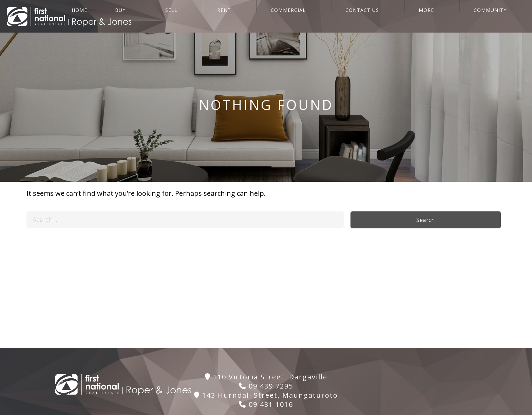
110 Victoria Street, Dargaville (266, 377)
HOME (218, 16)
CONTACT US (417, 16)
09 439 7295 (266, 386)
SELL (284, 16)
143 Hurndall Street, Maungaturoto (266, 395)
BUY (252, 16)
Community (506, 16)
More (462, 16)
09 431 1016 (266, 404)
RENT (317, 16)
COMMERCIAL (362, 16)
